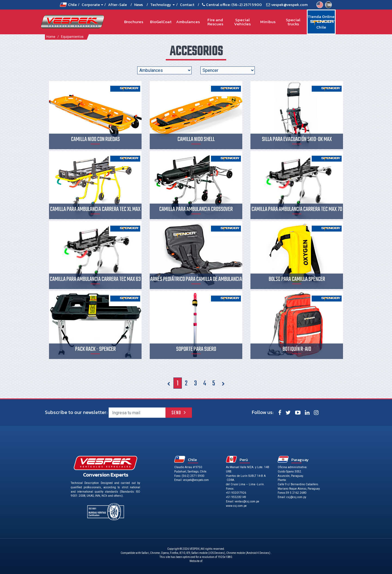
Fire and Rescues (215, 22)
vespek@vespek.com (289, 5)
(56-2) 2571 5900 (247, 5)
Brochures (134, 22)
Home (51, 37)
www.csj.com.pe (236, 506)
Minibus (268, 22)
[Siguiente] (223, 383)
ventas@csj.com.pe (247, 501)
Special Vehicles (242, 22)
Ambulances (188, 22)
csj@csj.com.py (296, 497)
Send (176, 413)
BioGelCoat (161, 22)
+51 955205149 (236, 497)
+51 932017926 (236, 493)
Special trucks (293, 22)
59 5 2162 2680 (296, 493)
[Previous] (169, 383)
